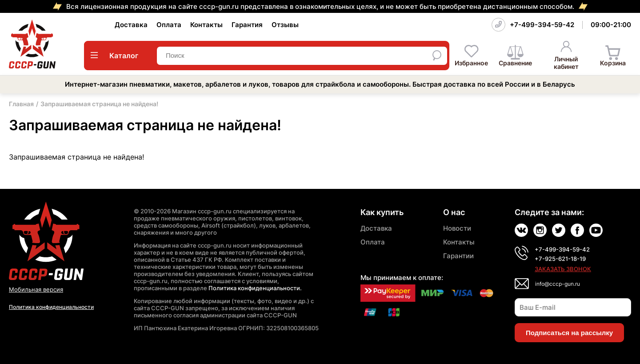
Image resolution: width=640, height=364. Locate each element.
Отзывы (285, 25)
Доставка (131, 25)
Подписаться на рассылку (569, 333)
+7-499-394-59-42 (542, 25)
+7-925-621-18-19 (560, 259)
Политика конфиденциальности (51, 307)
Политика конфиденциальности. (255, 288)
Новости (457, 228)
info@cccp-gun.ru (558, 284)
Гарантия (247, 25)
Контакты (206, 25)
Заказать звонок (563, 269)
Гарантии (458, 256)
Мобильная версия (36, 289)
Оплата (169, 25)
